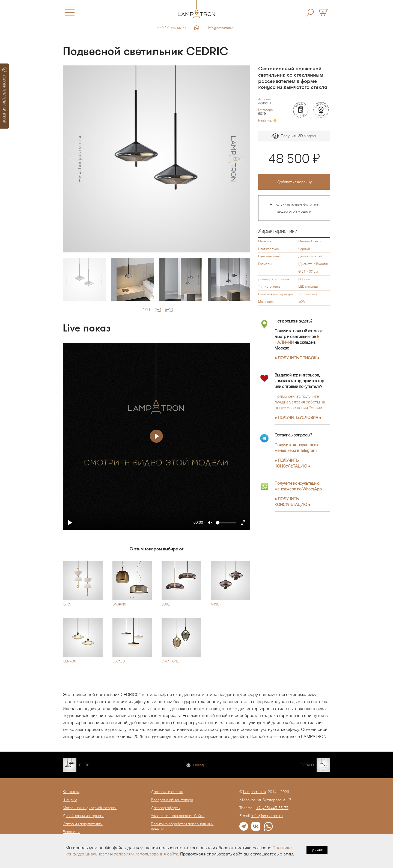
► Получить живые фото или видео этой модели (294, 208)
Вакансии (71, 832)
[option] (156, 159)
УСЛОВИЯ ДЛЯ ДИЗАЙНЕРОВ (5, 95)
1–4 (158, 310)
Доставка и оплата (167, 792)
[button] (73, 159)
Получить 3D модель (294, 136)
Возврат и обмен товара (172, 800)
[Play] (70, 523)
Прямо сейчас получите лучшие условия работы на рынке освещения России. (300, 402)
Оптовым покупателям (83, 824)
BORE (84, 765)
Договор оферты (166, 808)
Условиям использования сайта (146, 854)
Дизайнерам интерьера (84, 816)
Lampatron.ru (255, 792)
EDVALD (307, 765)
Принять (317, 850)
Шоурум (70, 800)
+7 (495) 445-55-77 (172, 28)
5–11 (169, 310)
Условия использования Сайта (178, 816)
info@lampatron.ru (221, 28)
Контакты (71, 792)
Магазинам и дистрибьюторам (90, 808)
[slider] (226, 523)
